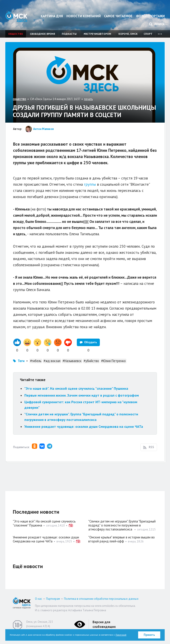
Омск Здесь (16, 17)
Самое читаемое (118, 16)
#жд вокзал (52, 361)
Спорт (148, 34)
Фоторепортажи (150, 16)
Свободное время (42, 34)
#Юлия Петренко (113, 361)
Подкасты (69, 34)
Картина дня (52, 16)
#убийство (91, 361)
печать (88, 99)
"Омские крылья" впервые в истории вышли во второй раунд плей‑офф (122, 539)
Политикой (121, 635)
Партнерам (53, 599)
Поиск (157, 24)
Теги (21, 361)
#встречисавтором (97, 34)
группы (90, 184)
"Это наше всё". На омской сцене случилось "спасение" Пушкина (76, 388)
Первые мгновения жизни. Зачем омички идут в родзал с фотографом (82, 395)
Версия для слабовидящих (104, 624)
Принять (149, 635)
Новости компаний (84, 16)
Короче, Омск (128, 34)
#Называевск (72, 361)
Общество (16, 34)
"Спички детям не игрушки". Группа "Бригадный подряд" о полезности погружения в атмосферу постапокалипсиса (122, 525)
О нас (39, 599)
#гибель (36, 361)
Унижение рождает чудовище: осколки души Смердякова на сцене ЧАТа (84, 426)
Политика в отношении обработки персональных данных (101, 599)
